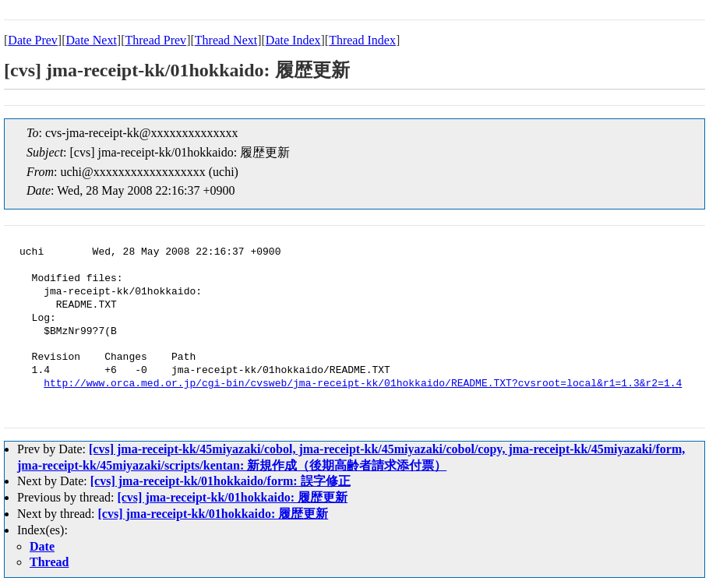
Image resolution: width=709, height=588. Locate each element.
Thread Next (226, 40)
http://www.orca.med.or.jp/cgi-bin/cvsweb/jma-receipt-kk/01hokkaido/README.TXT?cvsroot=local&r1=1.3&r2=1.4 (363, 384)
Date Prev (33, 40)
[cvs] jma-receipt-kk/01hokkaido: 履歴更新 (232, 497)
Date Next (92, 40)
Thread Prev (155, 40)
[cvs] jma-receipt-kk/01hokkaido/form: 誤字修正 (220, 481)
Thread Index (362, 40)
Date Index (293, 40)
